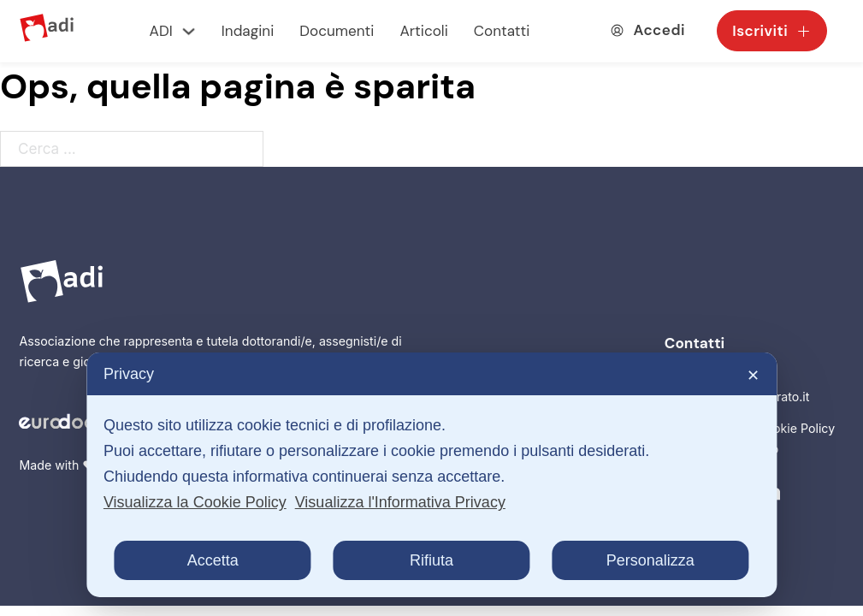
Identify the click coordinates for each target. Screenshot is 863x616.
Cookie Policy (796, 428)
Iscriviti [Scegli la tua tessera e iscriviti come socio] (771, 31)
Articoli (423, 31)
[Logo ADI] (47, 31)
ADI (161, 31)
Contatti (502, 31)
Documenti (337, 31)
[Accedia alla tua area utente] (647, 30)
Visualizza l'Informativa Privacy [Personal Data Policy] (400, 502)
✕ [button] (753, 376)
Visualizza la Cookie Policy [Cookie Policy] (195, 502)
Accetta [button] (213, 560)
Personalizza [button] (650, 560)
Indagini (248, 31)
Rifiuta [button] (431, 560)
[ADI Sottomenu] (189, 31)
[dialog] (431, 475)
